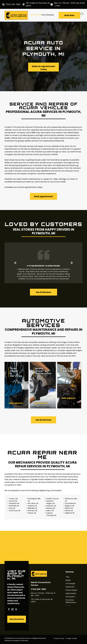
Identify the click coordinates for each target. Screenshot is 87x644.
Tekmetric (25, 641)
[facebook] (9, 610)
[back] (15, 263)
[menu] (82, 14)
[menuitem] (60, 638)
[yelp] (16, 610)
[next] (72, 263)
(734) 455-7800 (13, 4)
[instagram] (12, 610)
